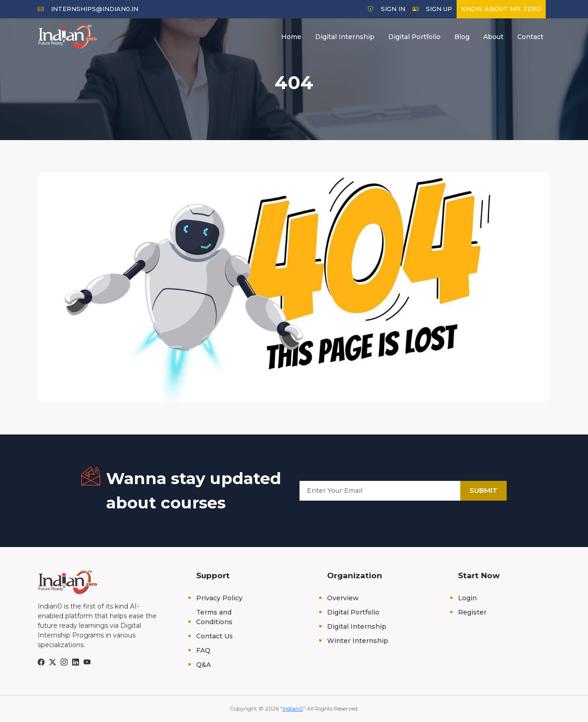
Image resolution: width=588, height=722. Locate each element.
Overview (343, 598)
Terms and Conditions (214, 617)
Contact (530, 37)
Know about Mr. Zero (501, 9)
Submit (483, 490)
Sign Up (432, 9)
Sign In (386, 9)
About (493, 37)
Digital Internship (345, 37)
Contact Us (215, 636)
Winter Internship (358, 641)
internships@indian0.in (88, 9)
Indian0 (293, 708)
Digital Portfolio (414, 37)
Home (291, 37)
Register (472, 612)
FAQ (203, 650)
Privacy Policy (219, 598)
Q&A (204, 665)
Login (467, 598)
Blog (462, 37)
